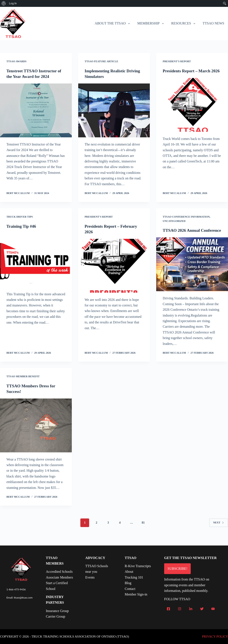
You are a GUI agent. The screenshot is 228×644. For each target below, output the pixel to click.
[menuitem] (4, 3)
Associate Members (59, 577)
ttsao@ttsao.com (23, 598)
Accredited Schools (59, 572)
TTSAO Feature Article (101, 61)
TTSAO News (214, 23)
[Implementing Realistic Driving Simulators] (114, 110)
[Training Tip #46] (36, 260)
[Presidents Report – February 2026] (114, 266)
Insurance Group (57, 611)
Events (90, 577)
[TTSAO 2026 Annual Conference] (192, 270)
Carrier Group (55, 616)
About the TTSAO (113, 24)
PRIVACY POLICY (215, 636)
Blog (128, 583)
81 (143, 528)
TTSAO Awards (16, 61)
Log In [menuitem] (13, 3)
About (129, 572)
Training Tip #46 (22, 226)
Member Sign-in (136, 594)
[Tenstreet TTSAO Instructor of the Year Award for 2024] (36, 110)
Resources (184, 24)
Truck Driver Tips (20, 217)
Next (219, 528)
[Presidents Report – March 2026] (192, 110)
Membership (151, 24)
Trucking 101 (134, 577)
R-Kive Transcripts (138, 566)
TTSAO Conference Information (186, 217)
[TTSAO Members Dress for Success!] (36, 431)
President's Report (177, 61)
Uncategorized (174, 221)
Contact (130, 589)
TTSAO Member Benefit (23, 382)
